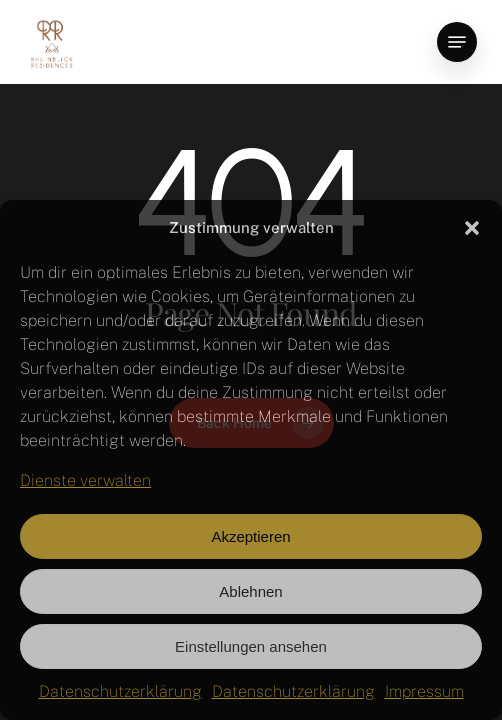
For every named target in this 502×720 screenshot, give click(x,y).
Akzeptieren (250, 536)
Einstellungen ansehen (251, 646)
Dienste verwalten (85, 480)
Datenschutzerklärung (120, 691)
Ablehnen (250, 591)
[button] (472, 228)
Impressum (424, 691)
